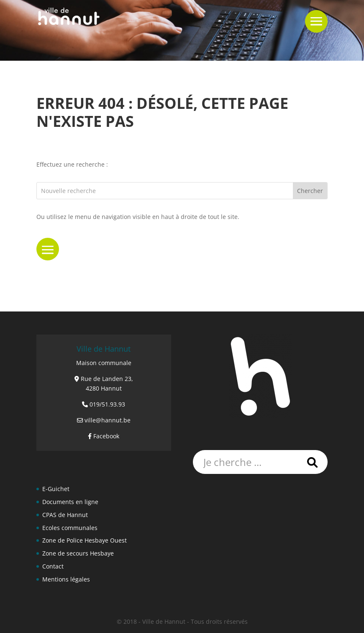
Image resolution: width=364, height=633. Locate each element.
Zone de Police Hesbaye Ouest (85, 540)
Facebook (106, 436)
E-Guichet (56, 489)
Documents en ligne (70, 502)
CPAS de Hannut (65, 515)
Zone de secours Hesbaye (78, 553)
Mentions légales (66, 579)
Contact (53, 566)
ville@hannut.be (108, 420)
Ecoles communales (70, 528)
